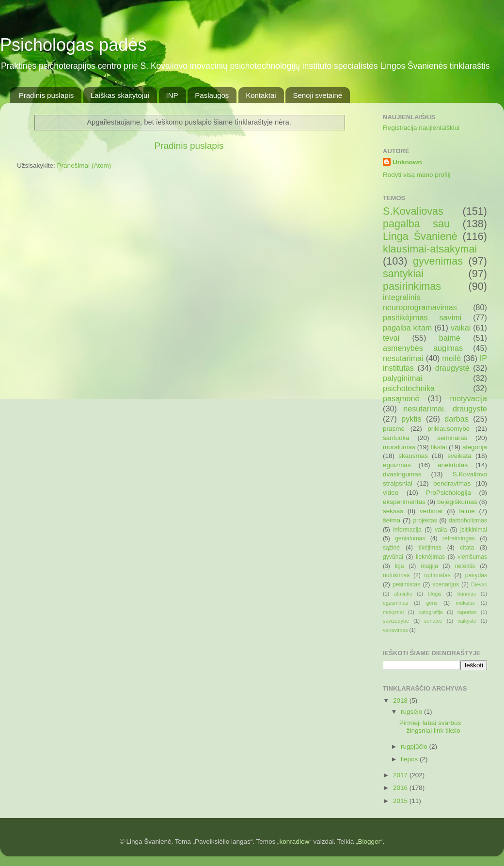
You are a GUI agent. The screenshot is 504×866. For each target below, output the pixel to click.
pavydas (476, 575)
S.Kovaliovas (413, 211)
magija (429, 566)
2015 (401, 801)
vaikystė (467, 621)
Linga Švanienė (420, 236)
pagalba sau (416, 224)
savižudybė (396, 621)
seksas (393, 511)
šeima (392, 520)
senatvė (433, 621)
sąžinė (391, 548)
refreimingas (459, 538)
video (391, 493)
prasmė (394, 429)
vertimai (431, 511)
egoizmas (397, 465)
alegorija (475, 447)
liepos (410, 759)
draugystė (452, 368)
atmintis (403, 594)
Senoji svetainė (317, 95)
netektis (465, 566)
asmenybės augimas (423, 348)
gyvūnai (393, 557)
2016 (401, 788)
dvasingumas (402, 474)
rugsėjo (412, 712)
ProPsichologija (449, 493)
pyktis (411, 419)
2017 (401, 775)
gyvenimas (438, 261)
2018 (401, 701)
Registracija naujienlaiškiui (421, 128)
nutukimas (396, 575)
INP (172, 95)
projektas (425, 520)
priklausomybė (449, 429)
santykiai (403, 274)
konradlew (295, 842)
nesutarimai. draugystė (445, 409)
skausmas (413, 456)
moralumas (399, 447)
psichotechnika (409, 388)
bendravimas (452, 483)
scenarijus (446, 584)
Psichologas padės (73, 45)
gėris (432, 603)
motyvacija (469, 398)
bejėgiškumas (457, 502)
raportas (467, 612)
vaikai (461, 328)
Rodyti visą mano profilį (417, 175)
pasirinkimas (412, 286)
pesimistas (406, 584)
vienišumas (472, 557)
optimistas (437, 575)
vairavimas (395, 630)
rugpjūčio (415, 747)
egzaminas (395, 603)
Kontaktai (261, 95)
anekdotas (453, 465)
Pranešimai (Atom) (84, 165)
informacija (407, 530)
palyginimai (402, 378)
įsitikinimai (474, 530)
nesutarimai (403, 358)
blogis (435, 594)
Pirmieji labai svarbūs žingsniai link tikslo (430, 727)
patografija (430, 612)
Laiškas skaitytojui (120, 95)
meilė (451, 358)
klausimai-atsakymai (430, 249)
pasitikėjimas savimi (422, 317)
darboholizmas (468, 520)
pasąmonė (401, 398)
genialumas (410, 538)
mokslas (465, 603)
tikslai (439, 447)
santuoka (396, 438)
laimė (467, 511)
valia (441, 530)
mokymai (393, 612)
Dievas (479, 584)
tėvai (391, 338)
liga (400, 566)
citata (467, 548)
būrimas (467, 594)
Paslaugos (212, 95)
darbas (457, 419)
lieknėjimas (430, 557)
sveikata (459, 456)
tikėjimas (430, 548)
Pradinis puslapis (46, 95)
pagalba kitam (407, 328)
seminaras (452, 438)
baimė (450, 338)
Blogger (369, 842)
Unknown (407, 162)
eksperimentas (404, 502)
